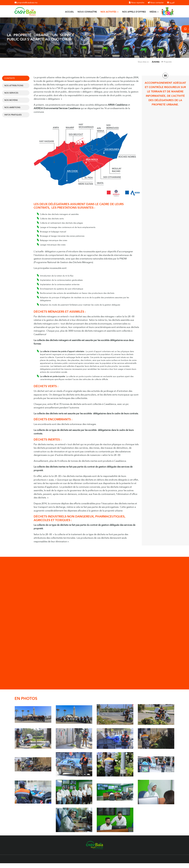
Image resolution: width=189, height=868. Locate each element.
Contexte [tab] (8, 78)
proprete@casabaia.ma (26, 3)
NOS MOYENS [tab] (10, 100)
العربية (171, 3)
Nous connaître (87, 12)
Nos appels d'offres (134, 12)
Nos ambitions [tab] (11, 107)
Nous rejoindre (137, 3)
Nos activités (109, 12)
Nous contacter (156, 3)
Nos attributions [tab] (13, 85)
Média (153, 12)
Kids (163, 10)
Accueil (69, 12)
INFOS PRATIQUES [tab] (12, 115)
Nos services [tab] (10, 93)
